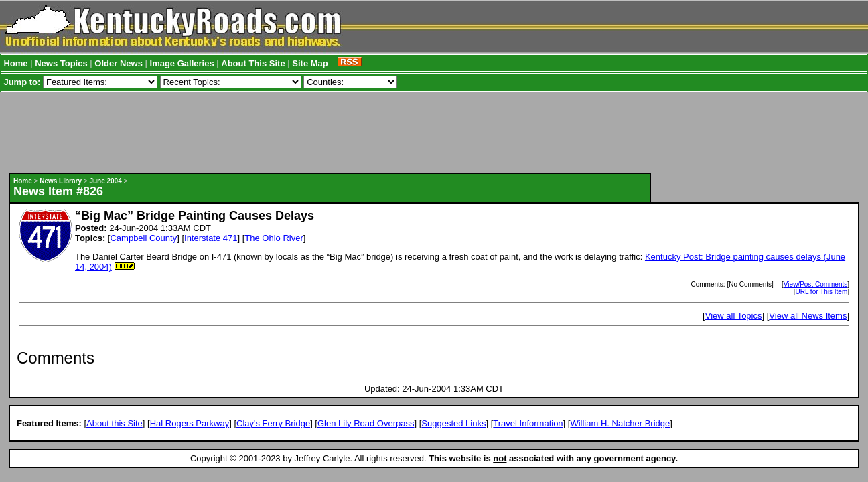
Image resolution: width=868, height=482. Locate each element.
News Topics (61, 63)
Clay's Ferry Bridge (273, 423)
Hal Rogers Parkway (190, 423)
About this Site (115, 423)
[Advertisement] (330, 133)
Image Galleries (182, 63)
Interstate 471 (211, 238)
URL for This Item (821, 292)
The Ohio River (274, 238)
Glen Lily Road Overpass (366, 423)
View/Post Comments (815, 284)
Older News (119, 63)
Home (15, 63)
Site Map (310, 63)
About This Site (253, 63)
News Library (61, 181)
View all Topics (734, 316)
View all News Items (808, 316)
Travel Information (528, 423)
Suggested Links (453, 423)
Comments (56, 358)
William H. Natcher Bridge (620, 423)
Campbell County (143, 238)
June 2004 (105, 181)
